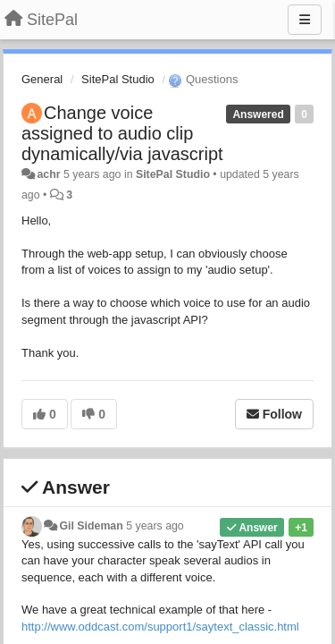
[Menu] (305, 20)
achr (48, 174)
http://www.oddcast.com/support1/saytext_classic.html (160, 627)
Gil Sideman (91, 526)
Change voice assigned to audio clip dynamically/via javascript (122, 133)
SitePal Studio (118, 79)
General (42, 79)
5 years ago (155, 526)
